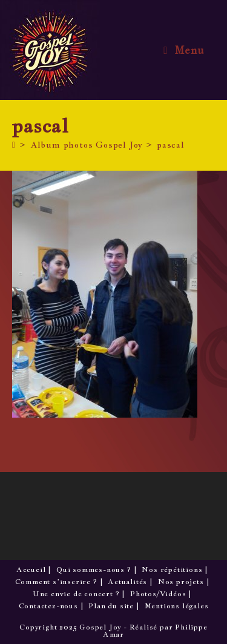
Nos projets (181, 582)
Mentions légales (177, 606)
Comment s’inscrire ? (56, 582)
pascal (171, 145)
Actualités (127, 582)
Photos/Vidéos (158, 594)
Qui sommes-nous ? (94, 570)
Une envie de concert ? (76, 594)
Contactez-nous (48, 606)
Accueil (31, 570)
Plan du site (111, 606)
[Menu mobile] (184, 50)
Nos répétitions (172, 570)
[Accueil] (14, 145)
